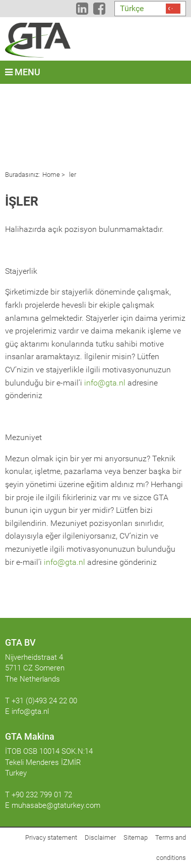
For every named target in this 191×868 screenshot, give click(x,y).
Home (51, 175)
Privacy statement (51, 837)
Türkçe (132, 8)
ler (72, 175)
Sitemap (136, 837)
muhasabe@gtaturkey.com (56, 805)
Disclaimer (100, 837)
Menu (23, 72)
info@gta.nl (105, 383)
